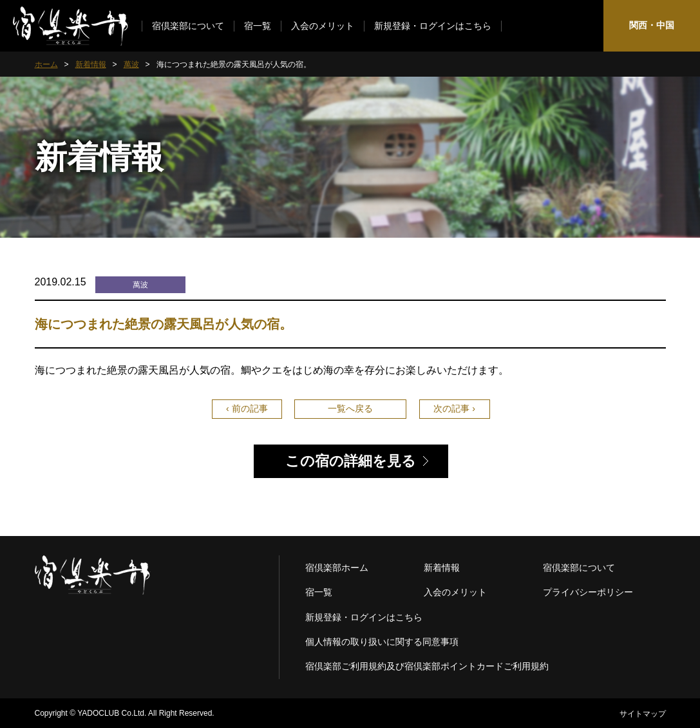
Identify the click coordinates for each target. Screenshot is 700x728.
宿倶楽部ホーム (337, 568)
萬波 (131, 64)
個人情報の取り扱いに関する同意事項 (382, 642)
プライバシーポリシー (588, 592)
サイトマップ (643, 714)
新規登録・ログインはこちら (433, 26)
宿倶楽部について (188, 26)
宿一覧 (258, 26)
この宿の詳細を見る (351, 461)
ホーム (46, 64)
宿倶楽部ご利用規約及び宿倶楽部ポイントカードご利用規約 (427, 666)
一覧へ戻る (350, 408)
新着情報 (91, 64)
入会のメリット (323, 26)
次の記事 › (454, 408)
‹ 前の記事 (247, 408)
